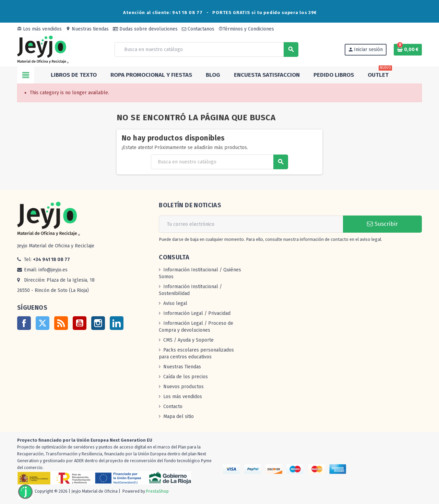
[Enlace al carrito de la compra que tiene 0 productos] (408, 50)
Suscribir (382, 224)
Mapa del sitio (179, 416)
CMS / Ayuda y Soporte (188, 340)
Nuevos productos (183, 387)
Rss (61, 323)
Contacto (173, 407)
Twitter (43, 323)
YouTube (80, 323)
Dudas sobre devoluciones (145, 29)
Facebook (24, 323)
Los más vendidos (39, 29)
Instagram (98, 323)
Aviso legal (175, 303)
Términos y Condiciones (246, 29)
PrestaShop (157, 491)
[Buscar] (206, 50)
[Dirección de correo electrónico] (251, 224)
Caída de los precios (186, 377)
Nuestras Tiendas (182, 367)
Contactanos (198, 29)
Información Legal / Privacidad (197, 313)
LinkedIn (117, 323)
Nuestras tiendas (87, 29)
